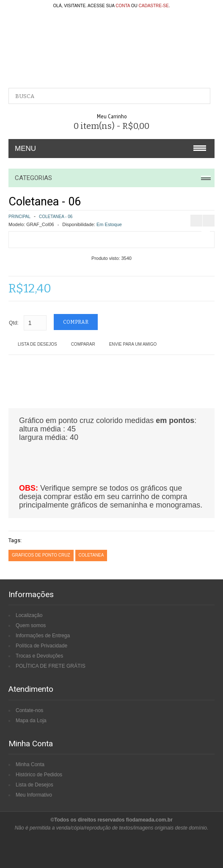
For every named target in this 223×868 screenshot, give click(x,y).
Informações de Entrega (43, 636)
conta (123, 6)
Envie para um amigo (133, 344)
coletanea (91, 555)
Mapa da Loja (31, 721)
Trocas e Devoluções (39, 656)
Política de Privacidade (41, 646)
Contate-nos (29, 710)
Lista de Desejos (37, 344)
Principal (19, 217)
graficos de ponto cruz (41, 555)
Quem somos (31, 625)
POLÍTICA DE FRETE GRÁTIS (51, 666)
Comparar (83, 344)
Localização (29, 615)
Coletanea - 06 (56, 217)
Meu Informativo (34, 795)
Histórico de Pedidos (39, 775)
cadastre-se (154, 6)
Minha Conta (30, 764)
